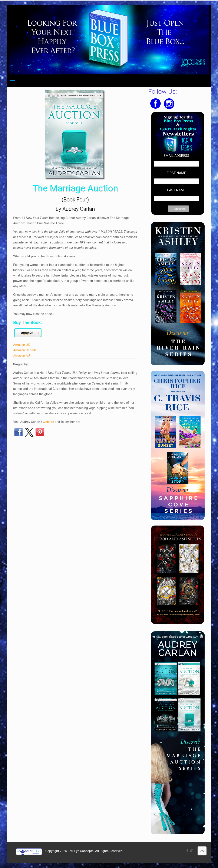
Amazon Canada (25, 350)
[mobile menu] (13, 81)
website (48, 422)
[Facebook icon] (187, 851)
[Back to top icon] (202, 851)
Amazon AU (22, 355)
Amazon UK (22, 345)
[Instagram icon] (192, 851)
